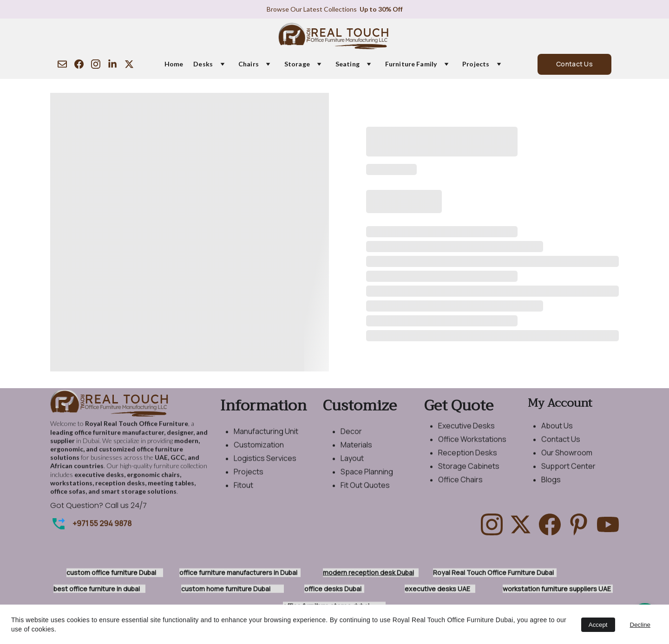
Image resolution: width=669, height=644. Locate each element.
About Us (557, 432)
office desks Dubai (333, 589)
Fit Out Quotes (365, 491)
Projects (476, 64)
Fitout (243, 491)
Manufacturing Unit (266, 437)
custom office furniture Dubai (113, 573)
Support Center (568, 472)
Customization (259, 451)
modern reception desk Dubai (368, 573)
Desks (203, 64)
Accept (598, 625)
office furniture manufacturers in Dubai (238, 573)
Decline (640, 625)
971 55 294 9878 (104, 524)
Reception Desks (468, 459)
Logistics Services (265, 464)
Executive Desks (466, 432)
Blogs (551, 486)
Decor (351, 437)
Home (174, 64)
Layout (352, 464)
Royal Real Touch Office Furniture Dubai (493, 573)
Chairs (249, 64)
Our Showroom (567, 459)
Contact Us (574, 64)
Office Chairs (460, 486)
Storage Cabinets (469, 472)
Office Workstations (472, 445)
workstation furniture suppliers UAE (557, 589)
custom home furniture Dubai (226, 589)
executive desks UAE (437, 589)
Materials (356, 451)
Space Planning (367, 478)
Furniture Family (411, 64)
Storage (297, 64)
